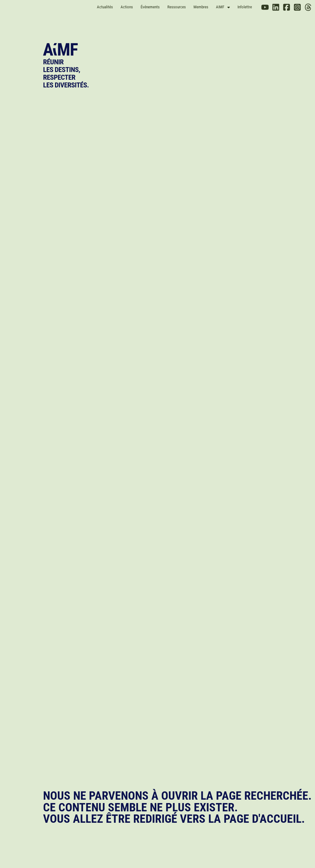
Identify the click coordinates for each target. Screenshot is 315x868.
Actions (127, 7)
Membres (201, 7)
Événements (150, 7)
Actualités (105, 7)
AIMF (223, 7)
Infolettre (245, 7)
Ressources (177, 7)
